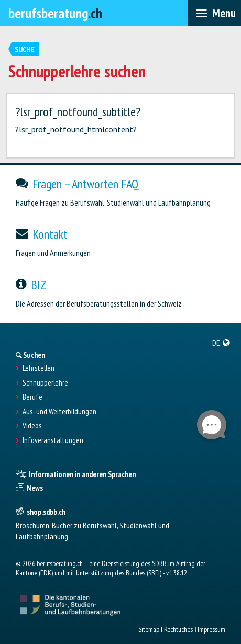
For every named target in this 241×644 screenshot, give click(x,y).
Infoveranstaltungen (53, 440)
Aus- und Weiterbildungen (59, 412)
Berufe (32, 397)
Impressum (211, 629)
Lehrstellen (39, 368)
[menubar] (215, 13)
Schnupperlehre (45, 383)
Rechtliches (178, 629)
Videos (32, 426)
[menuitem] (221, 343)
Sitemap (149, 629)
